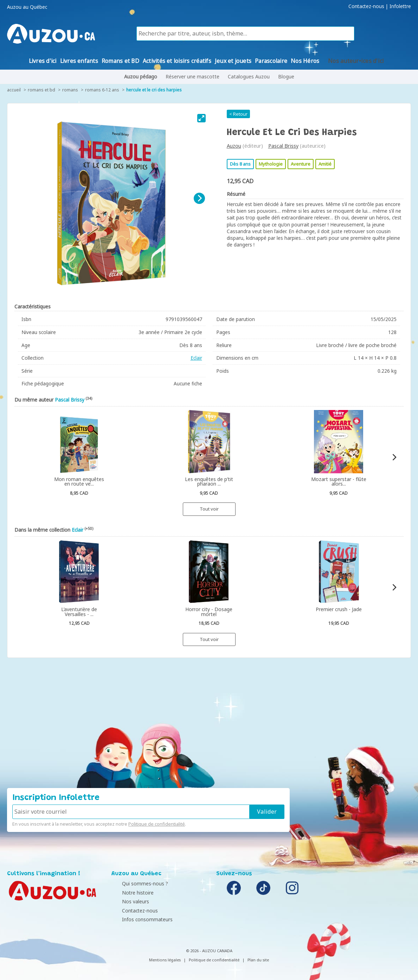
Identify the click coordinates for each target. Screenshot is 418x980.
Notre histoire (129, 893)
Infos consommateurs (139, 919)
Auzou (234, 146)
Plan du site (258, 960)
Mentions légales (165, 960)
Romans (70, 90)
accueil (14, 90)
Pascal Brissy (283, 146)
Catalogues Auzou (249, 76)
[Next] (199, 198)
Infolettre (400, 6)
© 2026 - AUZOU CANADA (209, 951)
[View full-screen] (201, 118)
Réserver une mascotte (192, 76)
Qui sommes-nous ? (136, 883)
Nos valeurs (127, 901)
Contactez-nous (366, 6)
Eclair (196, 358)
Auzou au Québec (27, 7)
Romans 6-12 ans (102, 90)
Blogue (286, 76)
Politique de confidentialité (157, 824)
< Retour (238, 114)
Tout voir (209, 509)
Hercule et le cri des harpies (154, 90)
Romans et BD (41, 90)
